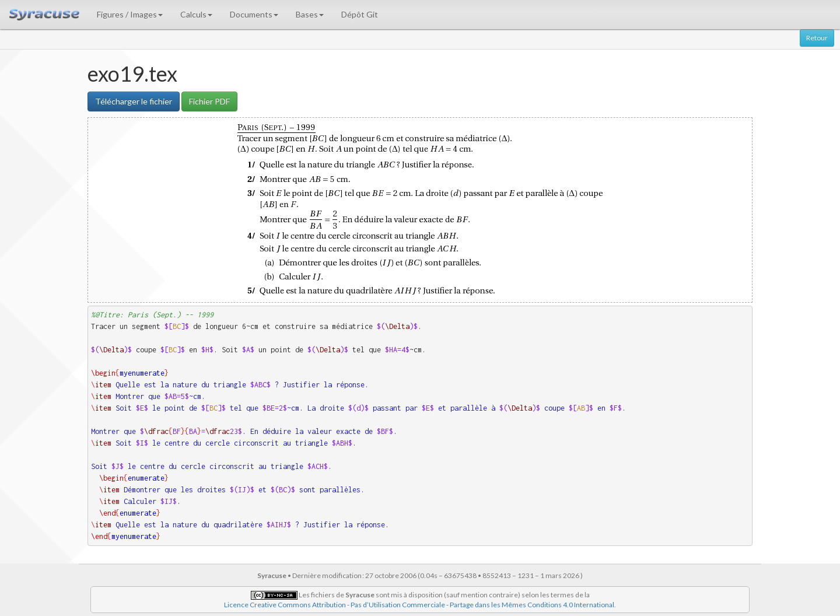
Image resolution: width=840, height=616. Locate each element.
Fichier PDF (209, 101)
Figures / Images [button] (130, 14)
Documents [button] (254, 14)
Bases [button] (310, 14)
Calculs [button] (196, 14)
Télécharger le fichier (134, 101)
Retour (817, 38)
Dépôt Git (360, 14)
